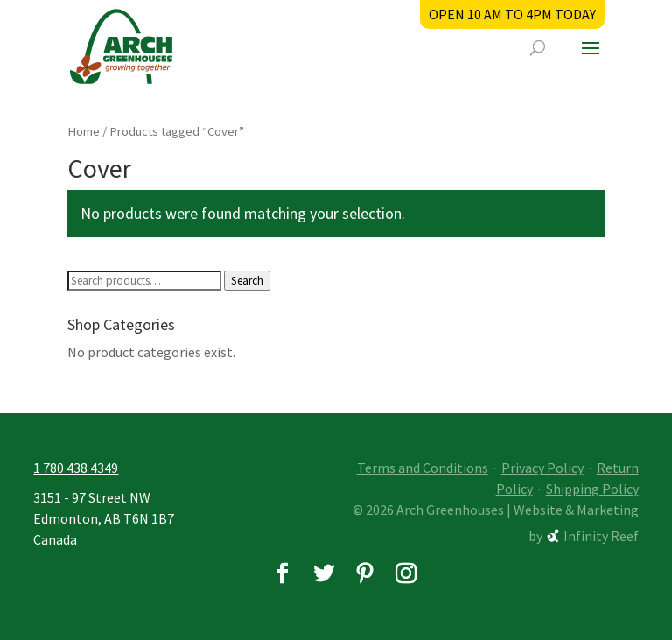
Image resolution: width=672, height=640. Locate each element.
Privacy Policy (542, 468)
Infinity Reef (601, 536)
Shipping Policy (592, 489)
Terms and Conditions (423, 468)
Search (247, 281)
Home (84, 131)
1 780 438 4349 (76, 468)
